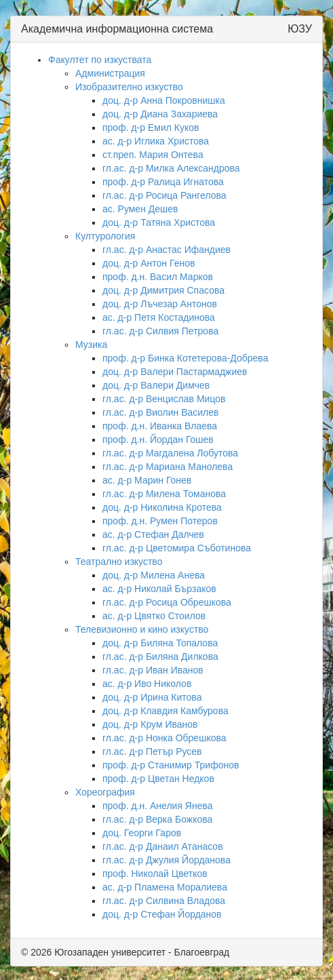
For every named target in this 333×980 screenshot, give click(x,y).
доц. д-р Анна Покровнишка (164, 100)
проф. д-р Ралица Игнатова (163, 182)
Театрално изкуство (119, 562)
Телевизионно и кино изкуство (142, 629)
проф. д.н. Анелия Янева (158, 806)
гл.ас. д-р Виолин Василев (161, 412)
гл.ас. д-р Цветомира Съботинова (177, 548)
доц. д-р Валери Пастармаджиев (175, 372)
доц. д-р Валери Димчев (156, 385)
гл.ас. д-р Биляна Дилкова (160, 656)
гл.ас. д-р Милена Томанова (164, 494)
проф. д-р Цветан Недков (158, 779)
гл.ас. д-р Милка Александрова (171, 168)
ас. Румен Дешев (140, 209)
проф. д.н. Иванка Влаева (160, 426)
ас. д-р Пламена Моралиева (165, 887)
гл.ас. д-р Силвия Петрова (160, 331)
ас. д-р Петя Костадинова (159, 317)
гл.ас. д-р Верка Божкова (157, 819)
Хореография (105, 792)
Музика (91, 345)
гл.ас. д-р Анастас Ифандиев (166, 250)
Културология (105, 236)
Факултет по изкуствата (100, 60)
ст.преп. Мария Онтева (153, 155)
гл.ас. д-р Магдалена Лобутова (170, 453)
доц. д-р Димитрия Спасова (163, 290)
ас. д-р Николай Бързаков (159, 589)
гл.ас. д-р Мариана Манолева (168, 467)
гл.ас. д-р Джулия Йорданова (166, 860)
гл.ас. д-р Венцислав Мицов (164, 399)
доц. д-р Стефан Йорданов (162, 914)
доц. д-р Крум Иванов (150, 724)
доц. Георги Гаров (142, 833)
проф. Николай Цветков (155, 874)
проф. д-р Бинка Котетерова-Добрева (185, 358)
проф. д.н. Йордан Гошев (158, 439)
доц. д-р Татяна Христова (159, 222)
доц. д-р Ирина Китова (152, 697)
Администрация (110, 73)
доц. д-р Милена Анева (154, 575)
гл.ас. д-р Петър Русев (152, 751)
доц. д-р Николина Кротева (162, 507)
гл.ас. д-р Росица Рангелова (164, 195)
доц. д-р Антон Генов (149, 263)
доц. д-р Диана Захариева (160, 114)
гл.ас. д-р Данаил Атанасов (163, 846)
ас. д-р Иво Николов (147, 684)
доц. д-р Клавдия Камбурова (165, 711)
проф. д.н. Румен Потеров (160, 521)
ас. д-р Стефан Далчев (153, 534)
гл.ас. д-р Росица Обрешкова (167, 602)
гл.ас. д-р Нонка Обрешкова (164, 738)
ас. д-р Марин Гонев (147, 480)
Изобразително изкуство (129, 87)
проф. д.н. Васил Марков (158, 277)
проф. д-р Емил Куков (151, 128)
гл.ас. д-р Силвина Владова (164, 901)
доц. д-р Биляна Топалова (160, 643)
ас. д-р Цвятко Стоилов (154, 616)
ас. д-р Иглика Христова (156, 141)
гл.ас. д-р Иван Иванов (153, 670)
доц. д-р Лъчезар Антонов (160, 304)
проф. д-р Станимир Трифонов (171, 765)
